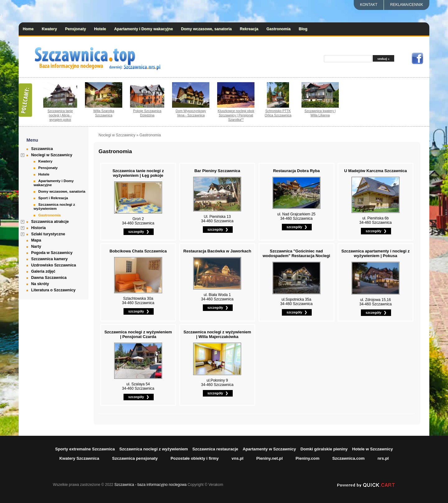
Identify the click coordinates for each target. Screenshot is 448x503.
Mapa (36, 240)
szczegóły (136, 232)
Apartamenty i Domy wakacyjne (144, 29)
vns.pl (237, 458)
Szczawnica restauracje (215, 449)
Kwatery (49, 29)
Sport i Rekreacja (53, 198)
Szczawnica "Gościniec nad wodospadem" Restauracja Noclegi (296, 253)
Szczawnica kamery (49, 259)
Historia (38, 228)
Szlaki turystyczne (48, 234)
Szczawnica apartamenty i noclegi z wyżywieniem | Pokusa (375, 253)
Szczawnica (42, 149)
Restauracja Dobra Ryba (296, 171)
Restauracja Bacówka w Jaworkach (217, 251)
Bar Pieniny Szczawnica (217, 171)
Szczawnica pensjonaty (135, 458)
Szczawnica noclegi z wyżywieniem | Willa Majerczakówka (217, 334)
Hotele (100, 29)
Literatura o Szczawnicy (53, 290)
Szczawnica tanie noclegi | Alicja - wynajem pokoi (60, 115)
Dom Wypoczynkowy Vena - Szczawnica (191, 113)
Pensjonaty (75, 29)
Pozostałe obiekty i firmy (195, 458)
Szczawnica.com (348, 458)
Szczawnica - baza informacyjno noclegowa (151, 485)
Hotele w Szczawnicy (373, 449)
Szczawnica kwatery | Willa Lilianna (320, 113)
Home (28, 29)
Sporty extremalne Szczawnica (85, 449)
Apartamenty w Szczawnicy (269, 449)
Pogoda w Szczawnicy (52, 253)
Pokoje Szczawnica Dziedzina (147, 113)
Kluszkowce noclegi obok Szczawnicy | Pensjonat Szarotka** (236, 115)
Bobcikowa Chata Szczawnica (138, 251)
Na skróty (40, 284)
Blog (303, 29)
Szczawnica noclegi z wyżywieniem (54, 206)
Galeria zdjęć (43, 271)
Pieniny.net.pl (270, 458)
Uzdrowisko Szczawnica (54, 265)
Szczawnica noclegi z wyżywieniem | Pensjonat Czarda (138, 334)
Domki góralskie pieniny (324, 449)
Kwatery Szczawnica (79, 458)
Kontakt (369, 5)
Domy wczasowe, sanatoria (206, 29)
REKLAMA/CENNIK (407, 5)
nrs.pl (383, 458)
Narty (36, 247)
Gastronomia (278, 29)
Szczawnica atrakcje (50, 222)
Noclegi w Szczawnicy (52, 155)
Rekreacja (249, 29)
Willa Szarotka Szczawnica (104, 113)
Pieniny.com (308, 458)
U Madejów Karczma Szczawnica (375, 171)
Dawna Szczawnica (49, 278)
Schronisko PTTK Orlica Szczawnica (278, 113)
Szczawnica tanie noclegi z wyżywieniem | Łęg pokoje (138, 173)
